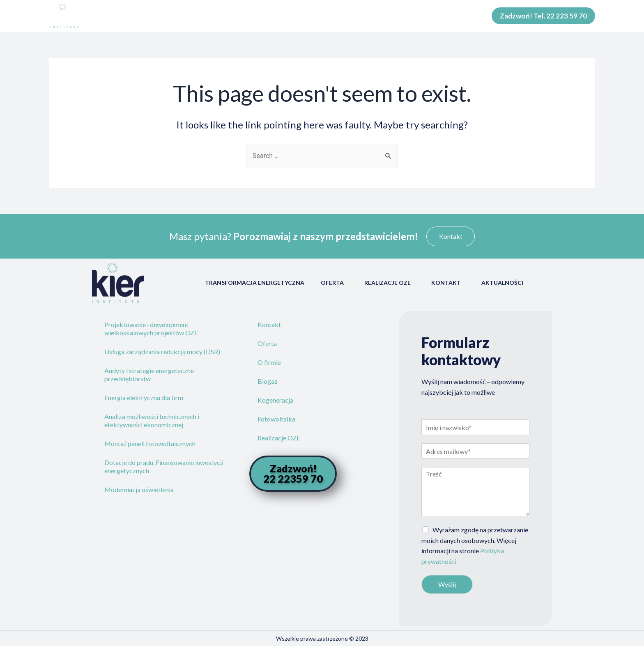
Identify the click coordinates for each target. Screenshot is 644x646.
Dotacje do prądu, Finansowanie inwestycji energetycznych (164, 466)
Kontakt (448, 283)
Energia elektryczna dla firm (144, 397)
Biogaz (268, 381)
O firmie (269, 362)
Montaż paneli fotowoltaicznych (150, 443)
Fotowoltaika (276, 419)
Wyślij (447, 584)
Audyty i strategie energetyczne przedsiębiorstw (149, 375)
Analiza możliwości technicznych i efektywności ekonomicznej (152, 420)
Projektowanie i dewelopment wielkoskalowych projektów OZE (151, 329)
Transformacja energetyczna (255, 283)
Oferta (334, 283)
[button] (451, 236)
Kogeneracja (275, 400)
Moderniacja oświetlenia (139, 489)
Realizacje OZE (390, 283)
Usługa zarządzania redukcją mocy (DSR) (162, 352)
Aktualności (504, 283)
